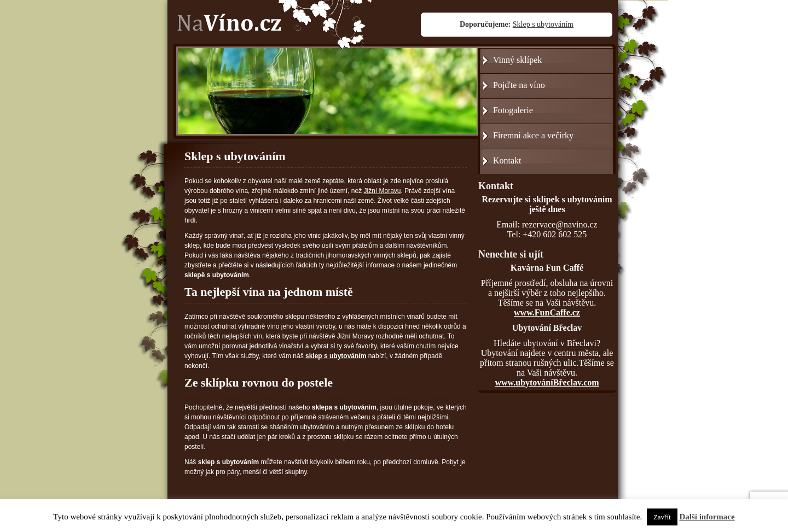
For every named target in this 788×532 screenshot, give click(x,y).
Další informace (707, 517)
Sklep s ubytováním (543, 24)
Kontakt (507, 160)
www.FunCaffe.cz (547, 312)
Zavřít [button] (662, 517)
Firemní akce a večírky (533, 135)
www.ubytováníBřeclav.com (547, 382)
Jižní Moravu (383, 191)
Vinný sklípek (517, 60)
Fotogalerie (513, 110)
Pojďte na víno (519, 85)
